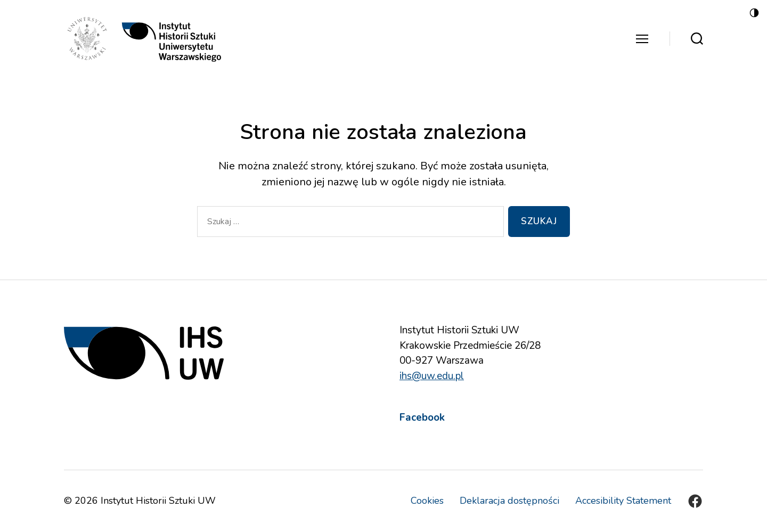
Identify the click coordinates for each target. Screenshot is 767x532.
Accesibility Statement (623, 501)
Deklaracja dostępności (509, 501)
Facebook (422, 418)
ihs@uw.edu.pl (432, 376)
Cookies (427, 501)
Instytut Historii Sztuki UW (158, 501)
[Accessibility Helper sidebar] (754, 13)
